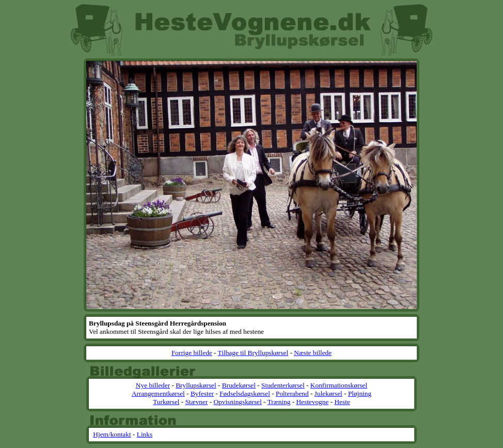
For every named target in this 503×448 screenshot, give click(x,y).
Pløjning (360, 393)
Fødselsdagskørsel (245, 393)
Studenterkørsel (283, 385)
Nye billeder (153, 385)
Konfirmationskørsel (339, 385)
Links (145, 434)
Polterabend (292, 393)
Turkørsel (166, 402)
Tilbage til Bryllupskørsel (253, 353)
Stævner (197, 402)
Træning (279, 402)
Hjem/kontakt (112, 434)
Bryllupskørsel (196, 385)
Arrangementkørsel (158, 393)
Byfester (202, 393)
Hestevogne (312, 402)
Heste (342, 402)
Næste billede (313, 353)
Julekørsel (328, 393)
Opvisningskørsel (237, 402)
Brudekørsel (239, 385)
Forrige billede (192, 353)
